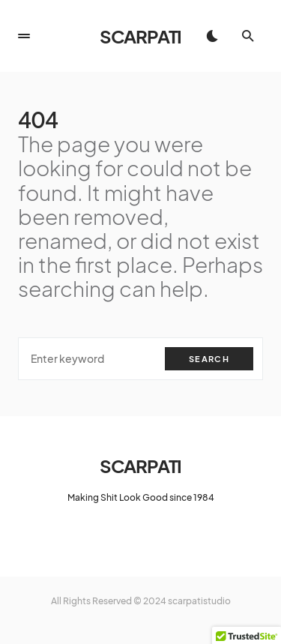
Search (209, 359)
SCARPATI (140, 36)
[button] (24, 36)
